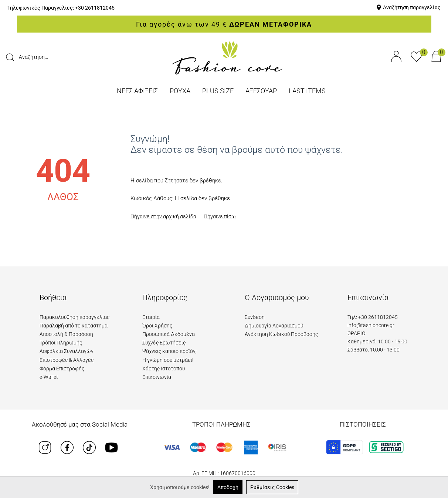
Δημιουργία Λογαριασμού (274, 326)
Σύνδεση (255, 317)
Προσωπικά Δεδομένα (169, 334)
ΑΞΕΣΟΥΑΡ (261, 91)
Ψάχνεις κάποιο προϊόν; (169, 351)
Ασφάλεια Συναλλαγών (67, 351)
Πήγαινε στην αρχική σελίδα (163, 216)
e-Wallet (49, 377)
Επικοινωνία (157, 377)
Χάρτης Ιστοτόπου (164, 369)
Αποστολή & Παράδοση (66, 334)
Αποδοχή (228, 487)
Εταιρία (151, 317)
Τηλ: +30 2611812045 (373, 317)
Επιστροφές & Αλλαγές (67, 360)
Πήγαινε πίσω (220, 216)
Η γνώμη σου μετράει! (168, 360)
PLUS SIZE (218, 91)
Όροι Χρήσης (157, 326)
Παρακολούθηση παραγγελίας (74, 317)
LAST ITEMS (307, 91)
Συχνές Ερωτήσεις (164, 343)
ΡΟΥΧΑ (180, 91)
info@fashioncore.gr (371, 325)
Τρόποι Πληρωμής (61, 343)
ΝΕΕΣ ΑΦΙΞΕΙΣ (137, 91)
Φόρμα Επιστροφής (62, 369)
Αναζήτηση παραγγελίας (412, 7)
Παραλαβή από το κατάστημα (74, 326)
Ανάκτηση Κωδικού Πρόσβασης (281, 334)
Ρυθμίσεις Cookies (272, 487)
